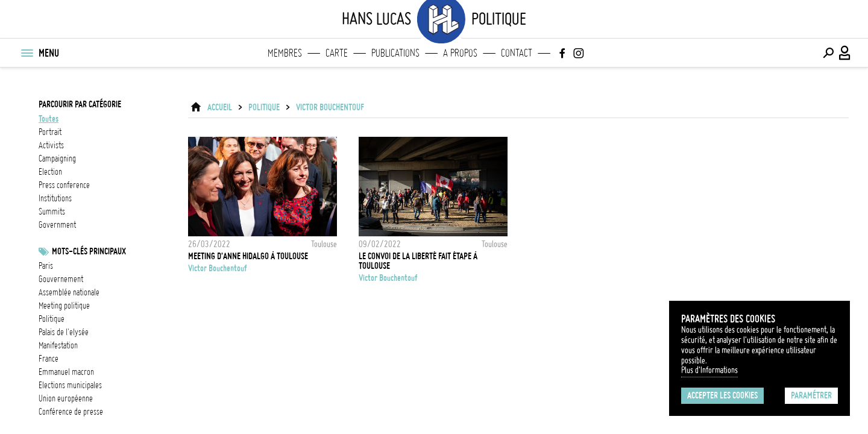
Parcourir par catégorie (80, 104)
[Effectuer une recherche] (828, 53)
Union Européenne (66, 398)
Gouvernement (61, 279)
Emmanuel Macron (66, 372)
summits (52, 212)
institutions (55, 198)
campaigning (57, 159)
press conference (64, 185)
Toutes (49, 119)
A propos (460, 53)
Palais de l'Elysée (64, 332)
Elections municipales (70, 385)
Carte (337, 53)
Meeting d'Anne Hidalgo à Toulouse (248, 256)
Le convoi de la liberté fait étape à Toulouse (418, 261)
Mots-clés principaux (89, 251)
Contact (517, 53)
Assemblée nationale (69, 292)
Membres (285, 53)
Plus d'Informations (709, 370)
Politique (52, 319)
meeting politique (64, 306)
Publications (395, 53)
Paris (46, 266)
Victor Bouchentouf (330, 107)
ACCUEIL (220, 107)
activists (51, 145)
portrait (50, 132)
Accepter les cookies (722, 395)
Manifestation (58, 345)
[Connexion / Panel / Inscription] (845, 53)
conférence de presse (71, 412)
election (50, 172)
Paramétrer (811, 395)
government (57, 225)
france (49, 359)
